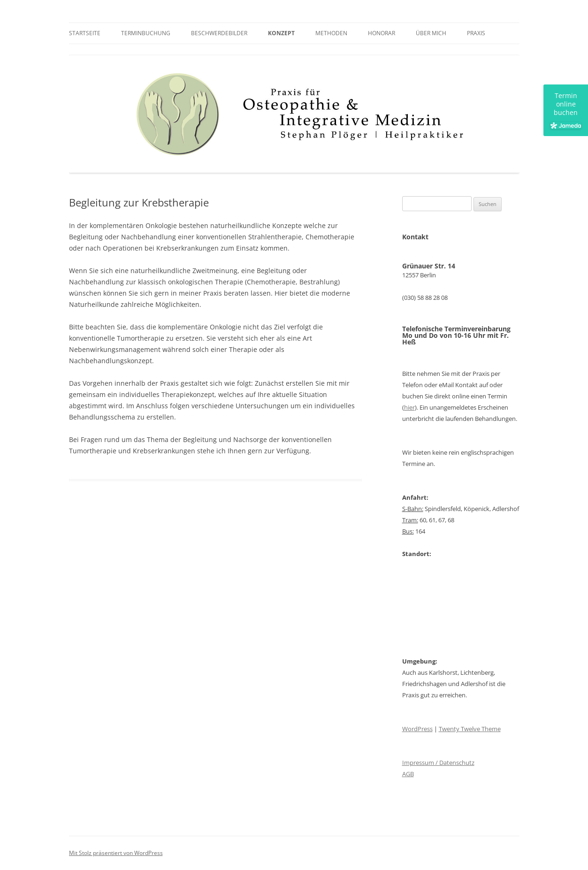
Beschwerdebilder (219, 33)
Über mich (431, 33)
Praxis (476, 33)
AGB (408, 774)
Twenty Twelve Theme (470, 729)
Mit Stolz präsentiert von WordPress (116, 853)
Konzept (281, 33)
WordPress (417, 729)
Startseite (85, 33)
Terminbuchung (146, 33)
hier (409, 407)
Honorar (382, 33)
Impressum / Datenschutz (438, 763)
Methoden (331, 33)
